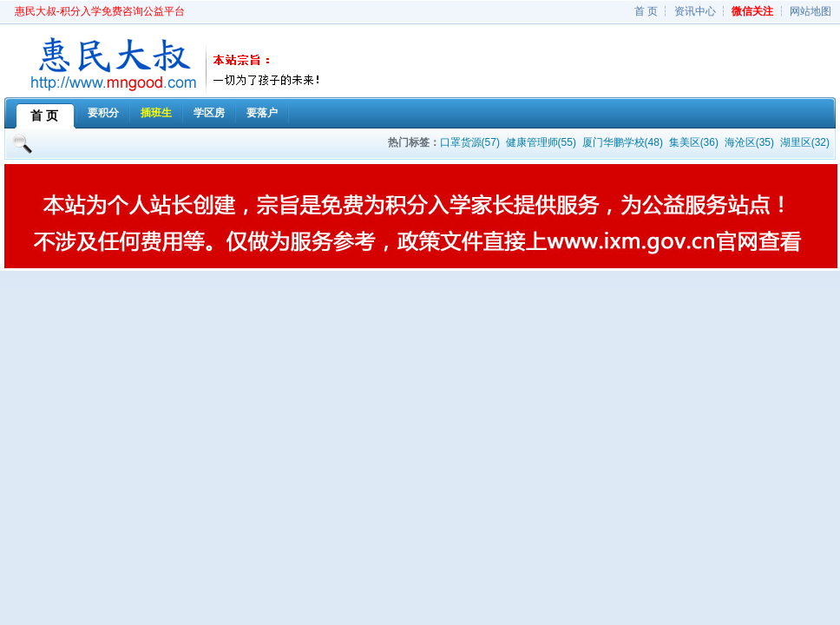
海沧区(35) (749, 142)
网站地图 (810, 11)
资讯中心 (695, 11)
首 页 (646, 11)
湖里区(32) (805, 142)
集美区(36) (694, 142)
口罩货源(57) (470, 142)
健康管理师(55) (541, 142)
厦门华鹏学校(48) (623, 142)
